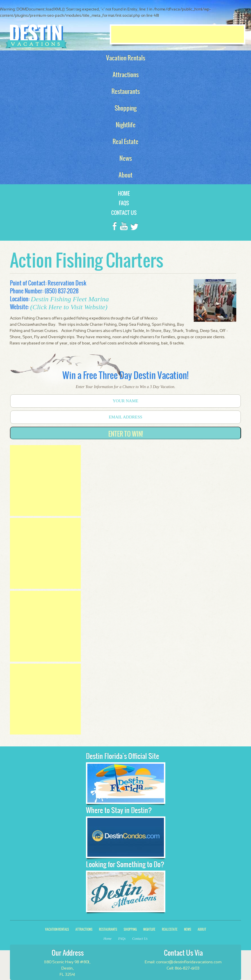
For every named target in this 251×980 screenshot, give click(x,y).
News (188, 929)
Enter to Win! (126, 434)
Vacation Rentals (57, 929)
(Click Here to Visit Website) (69, 307)
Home (124, 193)
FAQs (124, 203)
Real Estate (170, 929)
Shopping (130, 929)
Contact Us (124, 213)
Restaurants (108, 929)
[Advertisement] (178, 34)
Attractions (84, 929)
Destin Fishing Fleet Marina (70, 299)
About (202, 929)
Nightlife (149, 929)
